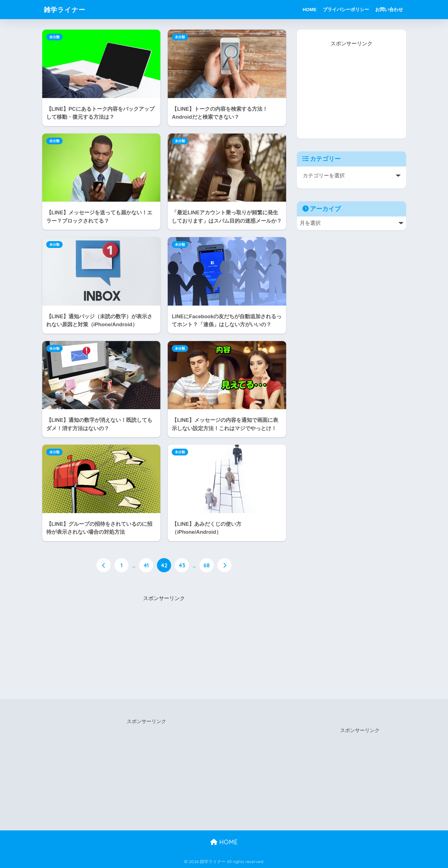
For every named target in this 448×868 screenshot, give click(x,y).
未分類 (54, 37)
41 (146, 565)
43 (182, 565)
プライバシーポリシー (346, 9)
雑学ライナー (66, 9)
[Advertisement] (164, 642)
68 (207, 565)
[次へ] (224, 565)
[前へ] (104, 565)
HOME (310, 9)
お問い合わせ (389, 9)
